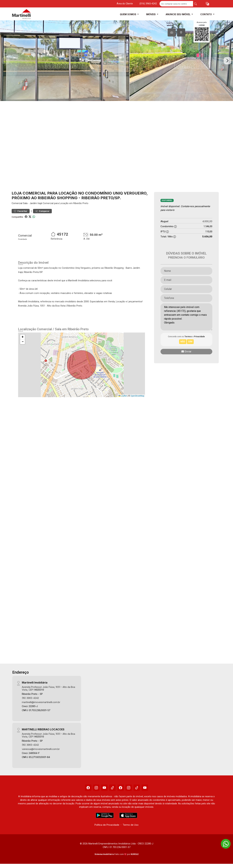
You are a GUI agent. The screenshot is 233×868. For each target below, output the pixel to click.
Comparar (42, 211)
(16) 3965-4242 (30, 698)
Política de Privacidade (107, 825)
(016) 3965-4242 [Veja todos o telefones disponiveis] (148, 4)
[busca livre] (195, 4)
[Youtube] (104, 788)
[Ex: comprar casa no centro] (176, 4)
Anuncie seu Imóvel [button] (178, 14)
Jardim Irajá (36, 203)
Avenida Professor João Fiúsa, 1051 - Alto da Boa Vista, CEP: (48, 688)
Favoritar (21, 211)
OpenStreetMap (137, 396)
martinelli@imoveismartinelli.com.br (41, 702)
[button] (207, 4)
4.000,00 (207, 221)
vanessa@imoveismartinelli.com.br (41, 749)
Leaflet (123, 396)
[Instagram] (96, 788)
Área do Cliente (125, 4)
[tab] (172, 32)
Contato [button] (206, 14)
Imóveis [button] (151, 14)
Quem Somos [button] (128, 14)
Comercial (17, 203)
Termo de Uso (131, 825)
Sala (25, 203)
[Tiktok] (112, 788)
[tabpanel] (116, 61)
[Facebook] (88, 788)
